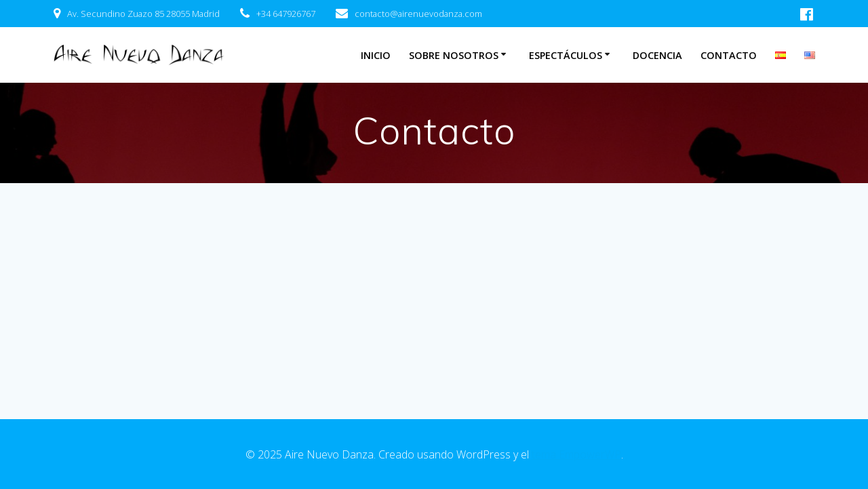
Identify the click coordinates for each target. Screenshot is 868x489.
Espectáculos (566, 55)
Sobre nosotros (454, 55)
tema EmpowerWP (576, 454)
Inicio (376, 55)
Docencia (657, 55)
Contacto (729, 55)
